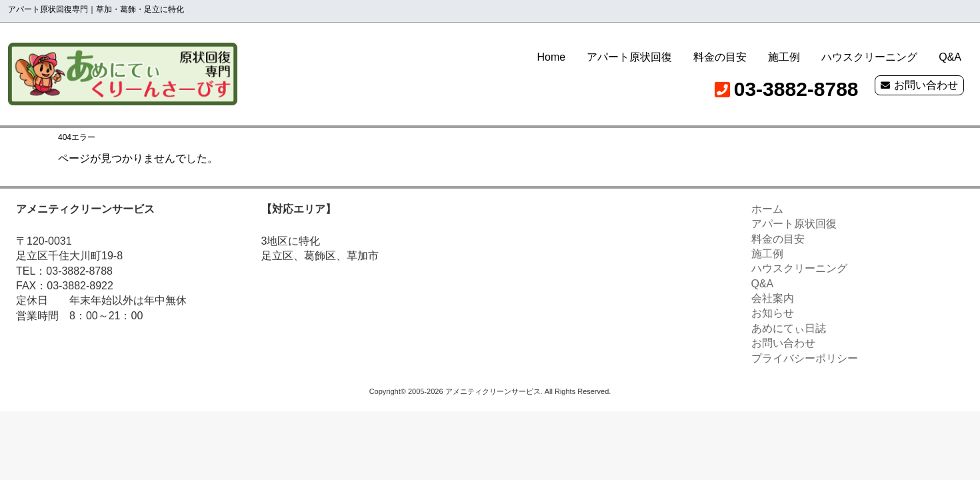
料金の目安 (720, 57)
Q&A (950, 57)
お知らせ (773, 313)
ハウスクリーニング (869, 57)
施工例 (784, 57)
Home (552, 57)
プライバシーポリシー (805, 358)
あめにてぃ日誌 (789, 328)
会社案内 (773, 298)
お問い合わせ (926, 85)
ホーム (767, 209)
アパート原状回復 (629, 57)
